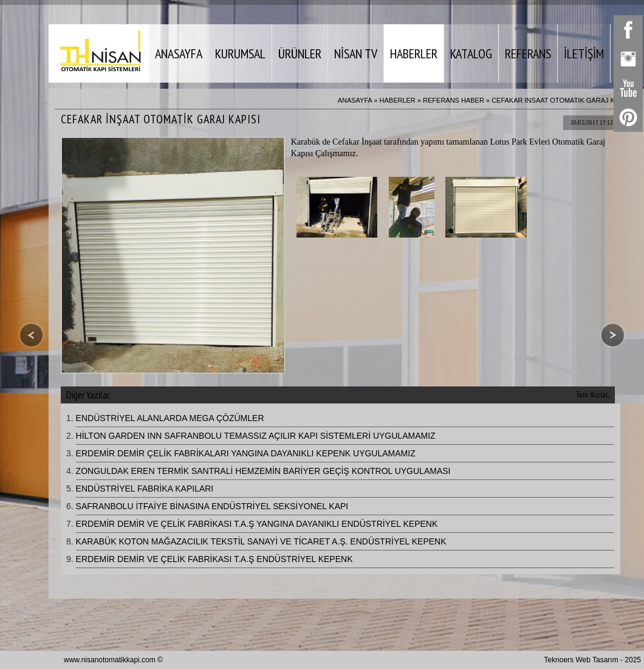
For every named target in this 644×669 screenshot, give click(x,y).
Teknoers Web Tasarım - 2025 (592, 660)
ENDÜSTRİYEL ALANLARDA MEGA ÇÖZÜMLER (170, 418)
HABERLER (414, 53)
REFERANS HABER (454, 100)
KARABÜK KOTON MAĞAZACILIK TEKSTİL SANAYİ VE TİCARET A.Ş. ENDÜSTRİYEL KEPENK (261, 541)
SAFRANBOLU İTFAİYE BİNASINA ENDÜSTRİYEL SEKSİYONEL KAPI (212, 506)
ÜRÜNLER (300, 53)
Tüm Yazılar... (593, 395)
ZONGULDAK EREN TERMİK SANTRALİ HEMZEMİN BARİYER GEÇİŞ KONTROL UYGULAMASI (263, 471)
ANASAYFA (179, 53)
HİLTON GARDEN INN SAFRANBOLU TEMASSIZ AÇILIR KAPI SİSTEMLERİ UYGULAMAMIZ (256, 436)
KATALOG (471, 53)
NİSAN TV (356, 53)
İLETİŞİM (584, 53)
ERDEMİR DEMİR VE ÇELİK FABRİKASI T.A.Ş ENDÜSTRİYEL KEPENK (214, 559)
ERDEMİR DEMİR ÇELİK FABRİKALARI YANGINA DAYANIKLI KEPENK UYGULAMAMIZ (246, 453)
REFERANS (528, 53)
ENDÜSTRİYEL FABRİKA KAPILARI (145, 489)
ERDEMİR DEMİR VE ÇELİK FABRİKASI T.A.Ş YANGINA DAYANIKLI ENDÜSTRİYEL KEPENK (257, 524)
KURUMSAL (240, 53)
